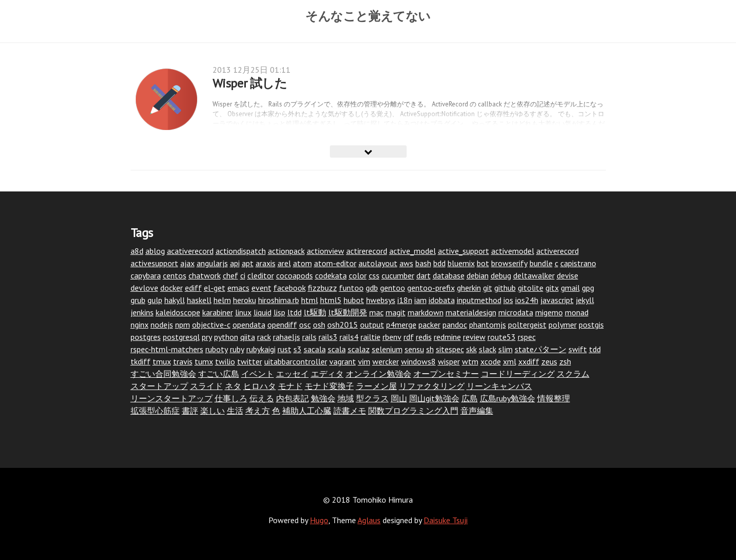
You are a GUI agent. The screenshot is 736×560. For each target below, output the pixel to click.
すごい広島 (219, 374)
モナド (290, 386)
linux (243, 312)
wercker (386, 361)
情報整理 (554, 398)
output (372, 325)
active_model (413, 251)
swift (578, 349)
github (505, 288)
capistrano (578, 263)
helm (222, 300)
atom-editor (335, 263)
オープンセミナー (446, 374)
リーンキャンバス (499, 386)
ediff (193, 288)
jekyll (585, 300)
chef (230, 275)
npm (183, 325)
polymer (563, 325)
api (235, 263)
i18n (405, 300)
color (358, 275)
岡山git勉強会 (434, 398)
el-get (215, 288)
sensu (414, 349)
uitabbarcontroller (296, 361)
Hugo (319, 520)
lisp (279, 312)
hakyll (175, 300)
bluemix (461, 263)
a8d (137, 251)
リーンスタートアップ (172, 398)
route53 (502, 337)
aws (406, 263)
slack (488, 349)
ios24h (527, 300)
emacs (238, 288)
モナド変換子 (329, 386)
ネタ (233, 386)
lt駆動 (315, 312)
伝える (262, 398)
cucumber (398, 275)
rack (264, 337)
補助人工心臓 (307, 411)
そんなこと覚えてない (368, 16)
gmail (570, 288)
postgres (146, 337)
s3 (298, 349)
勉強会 (323, 398)
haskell (199, 300)
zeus (549, 361)
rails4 (349, 337)
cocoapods (295, 275)
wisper (449, 361)
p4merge (401, 325)
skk (471, 349)
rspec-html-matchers (167, 349)
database (449, 275)
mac (376, 312)
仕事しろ (231, 398)
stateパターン (541, 349)
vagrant (343, 361)
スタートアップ (159, 386)
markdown (426, 312)
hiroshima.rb (279, 300)
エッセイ (292, 374)
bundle (541, 263)
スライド (206, 386)
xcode (491, 361)
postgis (591, 325)
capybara (146, 275)
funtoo (351, 288)
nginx (140, 325)
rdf (409, 337)
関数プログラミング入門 (413, 411)
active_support (464, 251)
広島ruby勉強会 (508, 398)
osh (319, 325)
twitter (250, 361)
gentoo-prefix (431, 288)
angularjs (212, 263)
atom (302, 263)
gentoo (393, 288)
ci (243, 275)
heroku (245, 300)
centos (175, 275)
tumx (204, 361)
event (261, 288)
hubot (354, 300)
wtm (470, 361)
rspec (527, 337)
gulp (155, 300)
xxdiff (529, 361)
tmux (162, 361)
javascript (557, 300)
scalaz (359, 349)
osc (305, 325)
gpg (588, 288)
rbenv (392, 337)
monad (577, 312)
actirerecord (367, 251)
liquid (262, 312)
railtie (371, 337)
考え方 (258, 411)
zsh (565, 361)
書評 (190, 411)
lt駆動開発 (348, 312)
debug (501, 275)
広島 (470, 398)
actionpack (286, 251)
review (474, 337)
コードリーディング (518, 374)
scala (337, 349)
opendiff (282, 325)
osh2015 (343, 325)
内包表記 (292, 398)
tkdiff (141, 361)
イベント (258, 374)
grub (138, 300)
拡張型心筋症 (155, 411)
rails (309, 337)
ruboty (217, 349)
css (374, 275)
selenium (387, 349)
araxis (266, 263)
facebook (290, 288)
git (488, 288)
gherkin (469, 288)
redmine (447, 337)
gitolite (531, 288)
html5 (331, 300)
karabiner (218, 312)
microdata (516, 312)
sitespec (450, 349)
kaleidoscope (178, 312)
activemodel (513, 251)
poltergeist (527, 325)
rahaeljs (287, 337)
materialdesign (471, 312)
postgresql (181, 337)
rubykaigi (261, 349)
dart (424, 275)
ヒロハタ (260, 386)
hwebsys (381, 300)
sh (430, 349)
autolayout (378, 263)
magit (396, 312)
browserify (509, 263)
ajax (187, 263)
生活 (235, 411)
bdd (439, 263)
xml (510, 361)
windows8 (418, 361)
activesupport (154, 263)
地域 (346, 398)
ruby (237, 349)
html (310, 300)
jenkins (142, 312)
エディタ (327, 374)
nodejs (162, 325)
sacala (315, 349)
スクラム (573, 374)
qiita (248, 337)
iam (420, 300)
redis (424, 337)
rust (285, 349)
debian (478, 275)
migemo (549, 312)
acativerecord (190, 251)
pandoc (455, 325)
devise (567, 275)
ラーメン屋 (376, 386)
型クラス (372, 398)
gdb (372, 288)
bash (423, 263)
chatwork (205, 275)
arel (284, 263)
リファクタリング (432, 386)
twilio (225, 361)
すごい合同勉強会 (163, 374)
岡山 (399, 398)
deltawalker (534, 275)
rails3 (328, 337)
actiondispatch (241, 251)
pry (207, 337)
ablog (155, 251)
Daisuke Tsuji (446, 520)
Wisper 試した (250, 83)
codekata (331, 275)
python (226, 337)
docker (172, 288)
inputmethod (479, 300)
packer (429, 325)
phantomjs (488, 325)
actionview (325, 251)
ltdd (295, 312)
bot (483, 263)
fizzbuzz (322, 288)
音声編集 (477, 411)
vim (364, 361)
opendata (249, 325)
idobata (442, 300)
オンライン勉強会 (378, 374)
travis (183, 361)
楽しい (213, 411)
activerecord (558, 251)
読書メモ (350, 411)
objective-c (211, 325)
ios (508, 300)
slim (506, 349)
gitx (552, 288)
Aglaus (369, 520)
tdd (595, 349)
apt (248, 263)
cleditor (261, 275)
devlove (144, 288)
